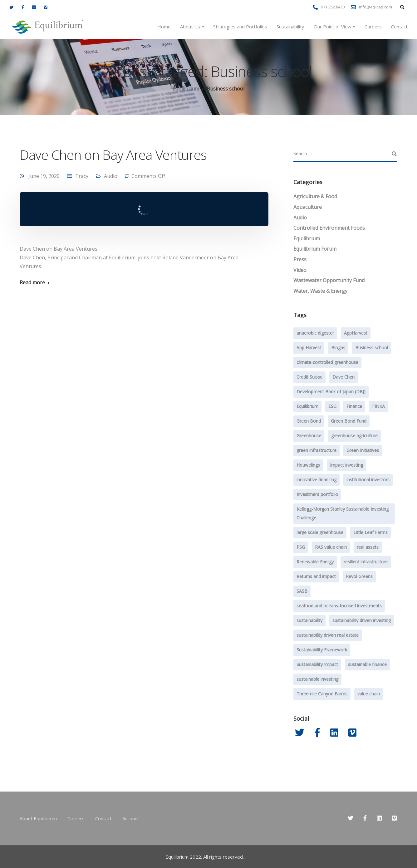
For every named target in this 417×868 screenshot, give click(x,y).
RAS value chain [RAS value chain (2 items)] (331, 547)
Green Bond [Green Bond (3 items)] (309, 421)
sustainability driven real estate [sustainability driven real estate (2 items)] (328, 635)
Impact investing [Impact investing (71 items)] (346, 465)
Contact (399, 27)
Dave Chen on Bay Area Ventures (113, 155)
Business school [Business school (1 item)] (372, 348)
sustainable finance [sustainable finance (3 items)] (367, 664)
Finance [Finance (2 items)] (354, 406)
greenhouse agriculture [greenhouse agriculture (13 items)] (354, 436)
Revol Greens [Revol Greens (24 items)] (359, 576)
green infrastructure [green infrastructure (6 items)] (316, 450)
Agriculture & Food (315, 196)
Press (300, 259)
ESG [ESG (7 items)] (332, 406)
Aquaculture (308, 207)
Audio (111, 176)
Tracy (82, 176)
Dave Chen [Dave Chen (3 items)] (343, 377)
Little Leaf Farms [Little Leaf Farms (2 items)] (370, 532)
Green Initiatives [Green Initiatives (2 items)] (363, 450)
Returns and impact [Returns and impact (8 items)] (316, 576)
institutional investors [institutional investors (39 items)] (368, 480)
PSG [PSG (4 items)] (301, 547)
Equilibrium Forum (315, 249)
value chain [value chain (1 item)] (369, 694)
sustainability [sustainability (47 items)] (309, 620)
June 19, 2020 (45, 176)
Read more (32, 282)
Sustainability (290, 27)
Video (300, 270)
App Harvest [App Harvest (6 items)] (309, 348)
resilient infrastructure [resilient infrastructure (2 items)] (366, 562)
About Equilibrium (38, 818)
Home (164, 27)
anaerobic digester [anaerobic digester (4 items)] (315, 333)
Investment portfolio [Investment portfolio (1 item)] (317, 494)
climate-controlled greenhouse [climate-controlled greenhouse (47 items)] (327, 362)
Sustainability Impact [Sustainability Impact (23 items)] (317, 664)
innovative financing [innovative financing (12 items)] (316, 480)
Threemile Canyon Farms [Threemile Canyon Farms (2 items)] (322, 694)
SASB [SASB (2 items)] (302, 591)
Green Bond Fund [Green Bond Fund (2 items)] (349, 421)
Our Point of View (333, 27)
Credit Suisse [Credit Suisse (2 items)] (309, 377)
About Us (190, 27)
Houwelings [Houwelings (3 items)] (308, 465)
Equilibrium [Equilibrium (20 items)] (307, 406)
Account (131, 818)
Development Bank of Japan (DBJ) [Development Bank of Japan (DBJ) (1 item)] (331, 392)
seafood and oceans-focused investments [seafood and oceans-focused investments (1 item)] (339, 606)
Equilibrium (307, 238)
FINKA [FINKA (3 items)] (378, 406)
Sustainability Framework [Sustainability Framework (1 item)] (322, 650)
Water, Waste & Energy (320, 291)
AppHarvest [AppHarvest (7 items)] (356, 333)
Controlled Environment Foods (329, 228)
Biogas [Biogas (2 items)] (338, 348)
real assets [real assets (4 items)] (368, 547)
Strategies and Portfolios (240, 27)
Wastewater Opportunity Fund (329, 280)
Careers (373, 27)
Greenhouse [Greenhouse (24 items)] (309, 436)
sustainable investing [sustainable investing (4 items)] (317, 679)
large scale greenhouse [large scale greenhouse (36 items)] (320, 532)
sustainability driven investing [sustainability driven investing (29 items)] (362, 620)
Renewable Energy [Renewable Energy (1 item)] (315, 562)
